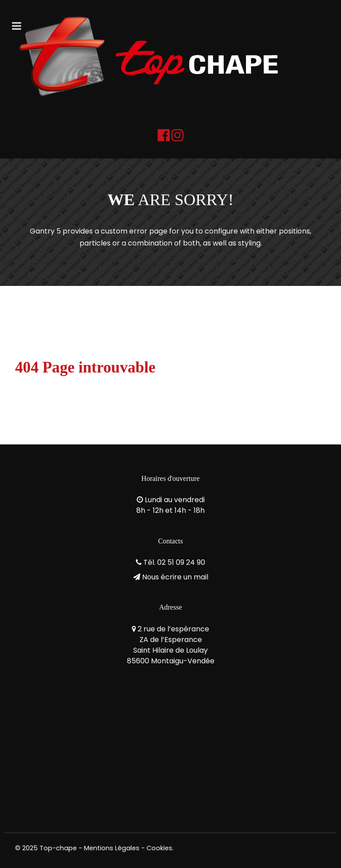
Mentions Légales (112, 848)
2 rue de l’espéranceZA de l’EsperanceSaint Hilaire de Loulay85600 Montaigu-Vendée (171, 645)
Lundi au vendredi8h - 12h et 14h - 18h (170, 505)
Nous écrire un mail (175, 577)
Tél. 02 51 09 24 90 (174, 562)
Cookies (159, 848)
